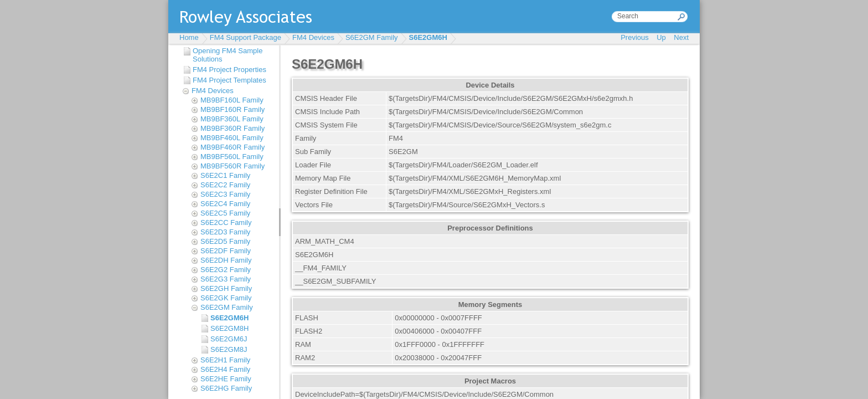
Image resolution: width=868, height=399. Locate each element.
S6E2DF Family (226, 251)
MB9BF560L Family (232, 157)
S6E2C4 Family (225, 204)
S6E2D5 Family (225, 241)
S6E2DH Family (226, 260)
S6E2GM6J (229, 339)
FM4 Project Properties (229, 70)
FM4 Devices (313, 37)
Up (661, 37)
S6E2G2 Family (226, 270)
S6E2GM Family (372, 37)
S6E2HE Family (226, 379)
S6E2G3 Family (226, 279)
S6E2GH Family (226, 288)
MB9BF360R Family (232, 128)
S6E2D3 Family (225, 232)
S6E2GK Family (226, 298)
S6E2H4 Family (225, 369)
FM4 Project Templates (229, 80)
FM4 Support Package (246, 37)
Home (189, 37)
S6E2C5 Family (225, 213)
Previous (635, 37)
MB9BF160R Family (232, 109)
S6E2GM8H (229, 328)
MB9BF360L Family (232, 119)
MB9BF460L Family (232, 138)
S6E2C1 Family (225, 175)
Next (681, 37)
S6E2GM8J (229, 349)
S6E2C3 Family (225, 194)
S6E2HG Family (226, 388)
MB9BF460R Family (232, 147)
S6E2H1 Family (225, 360)
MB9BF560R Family (232, 166)
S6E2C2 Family (225, 185)
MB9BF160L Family (232, 100)
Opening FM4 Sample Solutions (228, 55)
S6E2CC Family (226, 222)
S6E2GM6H (428, 37)
